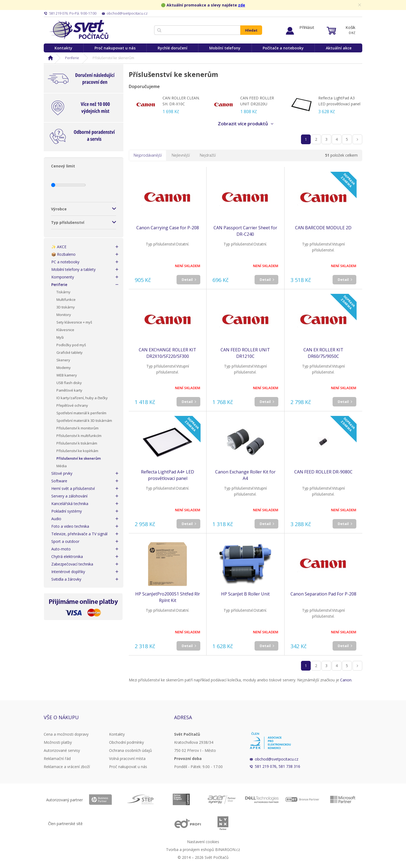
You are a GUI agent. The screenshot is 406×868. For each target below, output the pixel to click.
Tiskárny (63, 292)
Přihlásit (307, 27)
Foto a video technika (70, 526)
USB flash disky (69, 383)
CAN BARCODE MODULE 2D (323, 228)
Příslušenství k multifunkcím (79, 436)
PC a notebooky (65, 262)
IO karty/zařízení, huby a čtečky (82, 398)
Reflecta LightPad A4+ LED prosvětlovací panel (168, 475)
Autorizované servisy (62, 750)
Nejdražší (208, 155)
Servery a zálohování (69, 496)
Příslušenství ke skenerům (79, 458)
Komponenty (63, 277)
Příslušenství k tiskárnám (77, 443)
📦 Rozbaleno (63, 254)
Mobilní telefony (225, 48)
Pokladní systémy (67, 511)
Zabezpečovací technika (72, 564)
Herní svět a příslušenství (73, 488)
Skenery (63, 360)
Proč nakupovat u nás (115, 48)
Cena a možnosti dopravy (66, 734)
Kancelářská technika (70, 504)
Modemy (64, 368)
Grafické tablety (70, 352)
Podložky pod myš (71, 345)
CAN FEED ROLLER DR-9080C (323, 472)
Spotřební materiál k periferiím (81, 413)
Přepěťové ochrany (72, 405)
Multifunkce (66, 300)
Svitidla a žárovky (66, 579)
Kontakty (63, 48)
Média (62, 466)
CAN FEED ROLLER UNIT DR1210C (245, 353)
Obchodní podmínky (126, 742)
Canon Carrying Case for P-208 (168, 228)
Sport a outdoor (65, 541)
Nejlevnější (181, 155)
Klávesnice (65, 330)
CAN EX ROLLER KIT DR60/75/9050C (323, 353)
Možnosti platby (58, 742)
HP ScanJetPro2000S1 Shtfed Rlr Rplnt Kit (168, 597)
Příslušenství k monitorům (77, 428)
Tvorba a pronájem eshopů (190, 850)
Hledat (251, 30)
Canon (346, 680)
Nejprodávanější (148, 155)
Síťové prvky (62, 473)
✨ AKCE (59, 247)
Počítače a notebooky (283, 48)
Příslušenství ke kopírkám (77, 451)
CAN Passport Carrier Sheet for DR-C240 (245, 231)
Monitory (64, 315)
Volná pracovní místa (127, 758)
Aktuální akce (339, 48)
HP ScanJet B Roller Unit (245, 594)
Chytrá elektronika (67, 556)
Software (59, 481)
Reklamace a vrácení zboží (67, 767)
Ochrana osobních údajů (131, 750)
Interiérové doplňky (68, 572)
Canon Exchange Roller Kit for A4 (245, 475)
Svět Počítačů (79, 30)
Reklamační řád (57, 758)
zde (242, 5)
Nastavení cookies (203, 842)
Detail (187, 280)
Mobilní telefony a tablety (73, 269)
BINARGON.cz (228, 850)
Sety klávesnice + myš (74, 322)
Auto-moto (61, 549)
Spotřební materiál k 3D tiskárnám (84, 420)
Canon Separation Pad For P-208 (323, 594)
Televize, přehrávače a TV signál (79, 534)
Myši (60, 337)
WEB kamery (67, 375)
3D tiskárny (66, 307)
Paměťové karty (69, 390)
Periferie (72, 58)
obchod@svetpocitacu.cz (277, 759)
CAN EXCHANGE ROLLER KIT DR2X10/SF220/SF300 (168, 353)
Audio (56, 519)
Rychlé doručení (172, 48)
